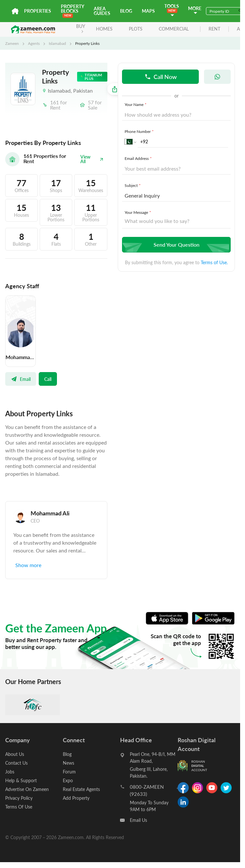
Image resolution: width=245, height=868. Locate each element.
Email (21, 379)
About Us (15, 754)
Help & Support (21, 780)
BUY (81, 28)
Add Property (76, 798)
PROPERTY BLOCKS (72, 11)
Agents (34, 43)
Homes (104, 29)
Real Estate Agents (81, 789)
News (68, 763)
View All (92, 159)
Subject (133, 185)
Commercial (174, 29)
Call (48, 379)
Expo (68, 780)
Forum (69, 772)
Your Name (136, 104)
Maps (148, 11)
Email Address (139, 158)
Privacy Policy (19, 798)
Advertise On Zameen (27, 789)
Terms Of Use (19, 807)
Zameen (12, 43)
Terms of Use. (214, 262)
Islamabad (57, 43)
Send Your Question (176, 245)
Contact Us (16, 763)
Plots (136, 29)
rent (214, 29)
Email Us (138, 820)
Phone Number (140, 131)
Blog (126, 11)
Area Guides (102, 11)
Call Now (161, 77)
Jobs (10, 772)
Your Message (138, 212)
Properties (38, 11)
